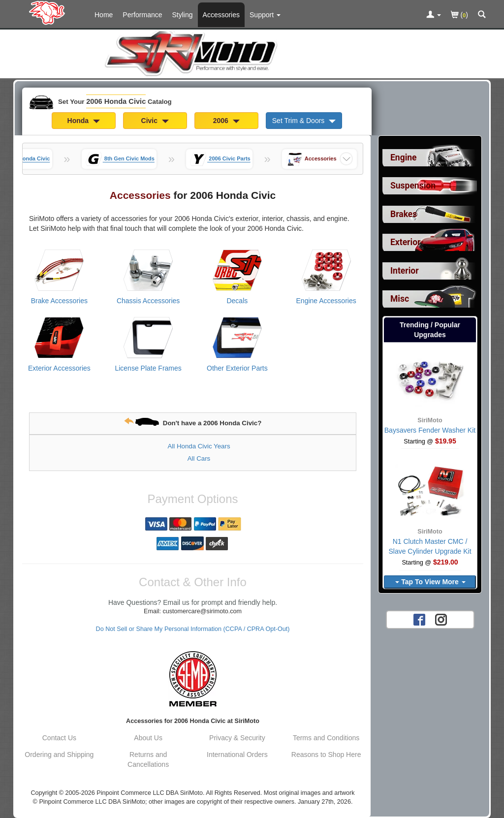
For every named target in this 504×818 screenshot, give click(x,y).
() (459, 16)
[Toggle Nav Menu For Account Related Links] (434, 15)
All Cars (199, 458)
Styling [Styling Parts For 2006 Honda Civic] (183, 15)
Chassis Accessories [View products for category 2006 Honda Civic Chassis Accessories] (148, 301)
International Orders (237, 755)
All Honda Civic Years (199, 446)
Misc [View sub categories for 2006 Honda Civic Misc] (400, 299)
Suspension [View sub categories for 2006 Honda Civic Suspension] (413, 186)
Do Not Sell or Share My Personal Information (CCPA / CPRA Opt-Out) (193, 629)
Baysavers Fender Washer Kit (430, 430)
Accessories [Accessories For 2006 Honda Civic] (221, 15)
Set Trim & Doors (304, 121)
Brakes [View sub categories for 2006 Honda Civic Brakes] (404, 214)
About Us (148, 738)
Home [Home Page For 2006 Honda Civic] (104, 15)
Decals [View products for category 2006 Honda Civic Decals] (237, 301)
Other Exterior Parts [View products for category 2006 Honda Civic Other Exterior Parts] (237, 368)
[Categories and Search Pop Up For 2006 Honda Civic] (482, 15)
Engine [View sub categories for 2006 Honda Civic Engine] (404, 157)
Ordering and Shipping (59, 755)
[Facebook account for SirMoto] (419, 619)
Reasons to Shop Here (326, 755)
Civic (155, 121)
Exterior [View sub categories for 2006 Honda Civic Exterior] (405, 242)
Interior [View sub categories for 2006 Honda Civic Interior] (405, 271)
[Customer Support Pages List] (265, 15)
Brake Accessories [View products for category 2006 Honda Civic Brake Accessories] (59, 301)
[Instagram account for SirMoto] (441, 619)
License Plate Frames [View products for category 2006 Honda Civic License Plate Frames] (148, 368)
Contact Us (59, 738)
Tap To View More (430, 582)
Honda (84, 121)
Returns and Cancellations (148, 759)
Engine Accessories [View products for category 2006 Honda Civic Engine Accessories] (326, 301)
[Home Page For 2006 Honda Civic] (49, 12)
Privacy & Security (237, 738)
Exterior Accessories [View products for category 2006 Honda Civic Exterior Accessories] (59, 368)
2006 (226, 121)
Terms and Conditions (326, 738)
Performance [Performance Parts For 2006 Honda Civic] (142, 15)
